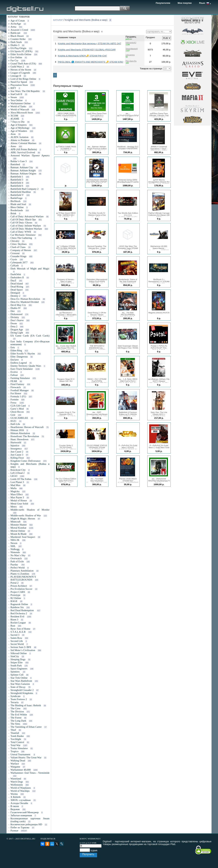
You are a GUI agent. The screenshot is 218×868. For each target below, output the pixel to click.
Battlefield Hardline (21, 192)
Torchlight (16, 739)
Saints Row (16, 638)
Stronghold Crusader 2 (22, 690)
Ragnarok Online (19, 604)
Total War (15, 745)
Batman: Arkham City (22, 167)
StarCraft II (16, 94)
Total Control (17, 742)
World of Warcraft (20, 110)
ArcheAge (16, 24)
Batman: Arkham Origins (23, 174)
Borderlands (17, 210)
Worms (14, 794)
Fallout (14, 375)
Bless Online (17, 207)
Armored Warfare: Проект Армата (30, 155)
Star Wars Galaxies (20, 684)
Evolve (14, 372)
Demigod (15, 293)
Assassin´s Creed (19, 30)
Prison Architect (19, 586)
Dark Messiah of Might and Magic (30, 269)
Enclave (14, 360)
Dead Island (17, 284)
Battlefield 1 (17, 177)
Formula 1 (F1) (18, 396)
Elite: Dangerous (19, 357)
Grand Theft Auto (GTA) (23, 64)
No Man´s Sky (18, 555)
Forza (14, 403)
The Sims (15, 724)
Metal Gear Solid (19, 504)
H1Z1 (13, 421)
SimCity (15, 656)
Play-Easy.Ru (131, 61)
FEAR (14, 381)
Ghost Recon (17, 412)
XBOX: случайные (21, 800)
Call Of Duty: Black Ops (23, 220)
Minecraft (15, 522)
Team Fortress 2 (19, 699)
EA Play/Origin (18, 48)
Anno (13, 146)
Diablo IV (15, 308)
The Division (17, 711)
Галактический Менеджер (24, 812)
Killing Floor (17, 458)
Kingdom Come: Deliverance (25, 461)
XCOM (14, 116)
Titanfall (15, 733)
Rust (13, 626)
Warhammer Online (20, 103)
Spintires (15, 672)
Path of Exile (17, 561)
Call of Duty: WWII (21, 232)
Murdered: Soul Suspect (23, 537)
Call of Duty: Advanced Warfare (27, 216)
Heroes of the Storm (21, 70)
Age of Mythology (20, 128)
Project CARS (18, 592)
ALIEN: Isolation (19, 137)
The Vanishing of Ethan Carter (26, 727)
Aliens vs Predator (20, 140)
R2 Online (16, 598)
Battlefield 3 (17, 180)
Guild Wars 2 (17, 67)
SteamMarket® (132, 49)
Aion (13, 134)
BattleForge (16, 198)
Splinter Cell (17, 675)
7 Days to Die (17, 122)
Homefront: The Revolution (25, 436)
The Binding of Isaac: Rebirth (26, 705)
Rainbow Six (17, 607)
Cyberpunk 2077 (19, 262)
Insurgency (16, 449)
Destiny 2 (15, 296)
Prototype (15, 595)
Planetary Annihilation (22, 571)
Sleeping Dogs (18, 659)
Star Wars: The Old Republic (25, 91)
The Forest (16, 718)
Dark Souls (16, 42)
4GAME (15, 119)
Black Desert (17, 36)
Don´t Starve (17, 320)
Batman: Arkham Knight (23, 170)
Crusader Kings (18, 256)
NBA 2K (15, 540)
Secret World (17, 644)
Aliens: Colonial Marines (23, 143)
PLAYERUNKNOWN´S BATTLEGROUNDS (23, 578)
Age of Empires (18, 125)
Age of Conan (18, 21)
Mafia (13, 488)
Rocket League (18, 623)
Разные (14, 831)
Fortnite (14, 400)
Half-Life (15, 424)
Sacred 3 (15, 635)
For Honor (16, 393)
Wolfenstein (17, 785)
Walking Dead (18, 761)
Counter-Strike (18, 39)
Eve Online (16, 57)
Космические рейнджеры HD (26, 824)
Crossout (15, 253)
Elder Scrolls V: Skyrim (23, 354)
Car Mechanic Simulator (23, 235)
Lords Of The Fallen (21, 479)
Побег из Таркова (20, 827)
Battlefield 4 (17, 183)
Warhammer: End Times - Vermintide (30, 773)
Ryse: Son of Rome (20, 629)
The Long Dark (18, 721)
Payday (14, 565)
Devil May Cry (18, 305)
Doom (14, 323)
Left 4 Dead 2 (17, 473)
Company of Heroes (21, 250)
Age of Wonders (19, 131)
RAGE (14, 601)
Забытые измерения (21, 815)
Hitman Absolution (20, 433)
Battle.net (16, 33)
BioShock (15, 201)
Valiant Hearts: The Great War (26, 757)
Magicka (15, 491)
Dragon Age (17, 330)
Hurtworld (16, 442)
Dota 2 (14, 326)
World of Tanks (18, 106)
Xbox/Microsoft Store (22, 113)
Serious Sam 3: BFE (21, 647)
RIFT (13, 88)
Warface (15, 764)
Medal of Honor (19, 501)
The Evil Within (19, 715)
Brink (13, 213)
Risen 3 (14, 620)
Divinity (15, 317)
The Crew (15, 708)
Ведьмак (15, 809)
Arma (13, 27)
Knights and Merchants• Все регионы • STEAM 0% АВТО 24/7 (90, 44)
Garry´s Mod (17, 409)
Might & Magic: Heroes (23, 519)
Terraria (14, 702)
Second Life (17, 641)
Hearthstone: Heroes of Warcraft (27, 427)
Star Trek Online (19, 678)
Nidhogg (15, 549)
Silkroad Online (18, 653)
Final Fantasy (17, 384)
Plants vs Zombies (20, 574)
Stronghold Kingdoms (22, 693)
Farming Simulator (20, 378)
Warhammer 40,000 (21, 770)
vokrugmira (130, 55)
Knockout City (18, 470)
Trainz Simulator (19, 748)
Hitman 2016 (17, 430)
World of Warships (20, 791)
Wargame (15, 767)
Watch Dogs (17, 782)
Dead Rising (17, 287)
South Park (16, 666)
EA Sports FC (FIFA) (21, 51)
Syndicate (15, 696)
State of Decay (18, 687)
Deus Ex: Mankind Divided (24, 302)
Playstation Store (19, 85)
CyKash (14, 265)
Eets (13, 347)
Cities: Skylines (18, 244)
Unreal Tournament (21, 754)
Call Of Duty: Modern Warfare (26, 229)
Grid (13, 415)
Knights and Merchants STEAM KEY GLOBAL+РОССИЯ (87, 50)
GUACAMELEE (19, 418)
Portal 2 (14, 583)
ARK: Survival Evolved (23, 152)
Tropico (14, 751)
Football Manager (20, 390)
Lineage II (16, 76)
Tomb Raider (17, 736)
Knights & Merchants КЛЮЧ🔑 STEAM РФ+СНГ (83, 56)
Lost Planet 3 (17, 482)
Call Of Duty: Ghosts (21, 223)
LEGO (14, 476)
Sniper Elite (16, 662)
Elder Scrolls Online (21, 54)
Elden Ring (16, 350)
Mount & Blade (18, 534)
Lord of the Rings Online (23, 79)
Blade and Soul (18, 204)
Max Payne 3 (17, 497)
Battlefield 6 (17, 186)
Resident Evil (17, 616)
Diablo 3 (15, 45)
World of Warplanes (21, 788)
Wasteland (16, 779)
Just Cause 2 (17, 452)
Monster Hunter (18, 525)
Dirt (12, 311)
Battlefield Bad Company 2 (24, 189)
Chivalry (15, 241)
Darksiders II (17, 277)
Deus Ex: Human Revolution (25, 299)
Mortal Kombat (18, 528)
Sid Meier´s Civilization (23, 650)
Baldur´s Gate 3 (18, 161)
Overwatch (16, 558)
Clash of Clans (18, 247)
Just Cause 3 (17, 455)
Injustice (15, 445)
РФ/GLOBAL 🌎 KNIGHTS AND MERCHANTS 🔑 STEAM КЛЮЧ (91, 62)
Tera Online (16, 100)
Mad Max (15, 485)
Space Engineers (19, 669)
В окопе (15, 806)
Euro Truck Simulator (22, 369)
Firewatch (15, 387)
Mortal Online (18, 531)
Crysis (14, 259)
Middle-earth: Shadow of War (26, 515)
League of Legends (20, 73)
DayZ (13, 280)
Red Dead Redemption (22, 610)
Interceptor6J (131, 43)
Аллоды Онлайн (19, 803)
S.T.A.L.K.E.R (18, 632)
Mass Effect (17, 494)
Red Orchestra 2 (19, 613)
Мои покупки (185, 3)
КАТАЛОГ (58, 20)
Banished (15, 164)
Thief (13, 730)
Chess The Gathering (21, 238)
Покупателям (163, 3)
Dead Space (16, 290)
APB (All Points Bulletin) (24, 149)
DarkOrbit (16, 274)
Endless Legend (18, 363)
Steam (14, 97)
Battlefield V (17, 195)
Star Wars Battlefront (21, 681)
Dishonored (16, 314)
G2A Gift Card (18, 406)
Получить (88, 854)
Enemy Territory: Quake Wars (26, 366)
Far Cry (14, 60)
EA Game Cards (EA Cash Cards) (30, 336)
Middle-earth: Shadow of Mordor (30, 510)
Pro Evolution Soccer (21, 589)
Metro (14, 507)
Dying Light (17, 333)
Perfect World (17, 568)
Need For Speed (19, 82)
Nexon (14, 543)
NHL (13, 546)
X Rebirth (15, 797)
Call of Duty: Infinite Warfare (26, 226)
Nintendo (15, 552)
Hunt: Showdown (19, 439)
